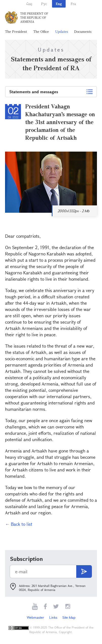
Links (53, 617)
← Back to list (19, 524)
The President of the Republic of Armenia (34, 17)
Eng (59, 4)
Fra (73, 4)
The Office (41, 31)
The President (16, 31)
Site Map (69, 617)
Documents (83, 31)
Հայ (29, 4)
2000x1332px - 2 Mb (73, 211)
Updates (62, 31)
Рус (44, 4)
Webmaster (35, 617)
